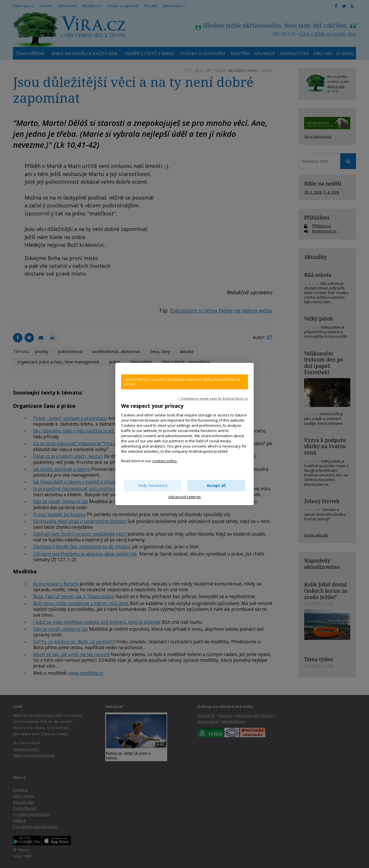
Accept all (216, 486)
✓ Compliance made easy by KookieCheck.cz (212, 399)
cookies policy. (165, 461)
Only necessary (153, 486)
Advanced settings (185, 497)
